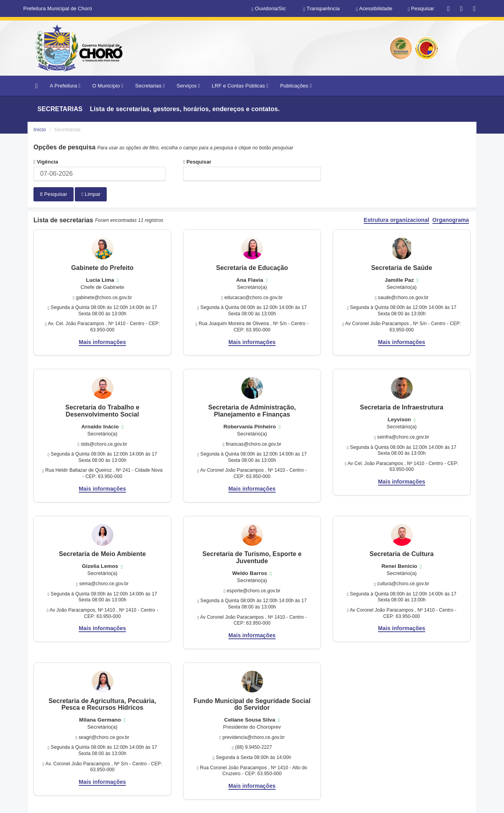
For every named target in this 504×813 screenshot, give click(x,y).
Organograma (451, 220)
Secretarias (150, 86)
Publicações (296, 86)
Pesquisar (197, 162)
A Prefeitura (65, 86)
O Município (108, 86)
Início (40, 129)
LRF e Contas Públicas (240, 86)
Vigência (46, 162)
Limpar (91, 194)
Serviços (188, 86)
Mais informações (102, 342)
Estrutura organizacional (397, 220)
